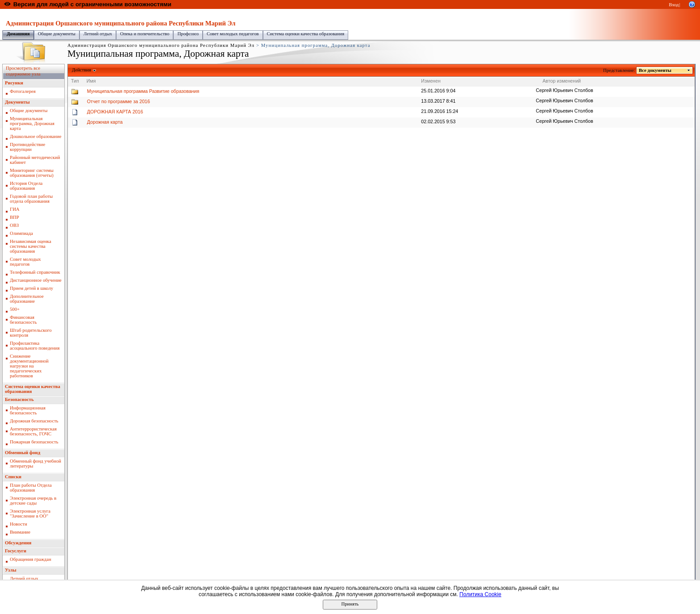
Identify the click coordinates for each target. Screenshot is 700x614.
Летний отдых (98, 34)
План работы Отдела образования (31, 488)
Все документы (655, 70)
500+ (15, 309)
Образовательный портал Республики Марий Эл (53, 14)
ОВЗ (14, 225)
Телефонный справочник (35, 272)
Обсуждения (18, 543)
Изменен (431, 81)
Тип (75, 81)
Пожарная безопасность (34, 442)
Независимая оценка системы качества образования (31, 246)
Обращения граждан (31, 559)
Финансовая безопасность (23, 320)
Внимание (20, 532)
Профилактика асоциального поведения (35, 346)
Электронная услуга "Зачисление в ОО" (30, 514)
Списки (13, 477)
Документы (17, 102)
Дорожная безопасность (34, 421)
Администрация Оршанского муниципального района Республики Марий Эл (185, 14)
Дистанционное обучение (36, 280)
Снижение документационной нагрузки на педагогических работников (29, 366)
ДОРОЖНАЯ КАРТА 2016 (115, 112)
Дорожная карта (105, 122)
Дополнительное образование (27, 299)
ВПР (15, 217)
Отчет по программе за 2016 (119, 101)
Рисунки (14, 83)
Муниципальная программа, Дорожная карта (32, 123)
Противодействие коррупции (27, 147)
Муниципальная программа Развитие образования (143, 91)
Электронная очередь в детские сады (33, 501)
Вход (674, 5)
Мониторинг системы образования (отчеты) (32, 173)
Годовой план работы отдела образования (31, 199)
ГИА (15, 209)
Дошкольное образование (35, 136)
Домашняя (18, 34)
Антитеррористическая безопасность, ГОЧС (33, 431)
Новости (19, 524)
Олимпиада (21, 233)
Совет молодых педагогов (233, 34)
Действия (82, 70)
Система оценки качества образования (306, 34)
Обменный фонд (23, 453)
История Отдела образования (26, 186)
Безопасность (19, 399)
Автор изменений (562, 81)
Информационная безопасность (28, 410)
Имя (91, 81)
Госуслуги (16, 551)
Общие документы (57, 34)
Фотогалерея (23, 91)
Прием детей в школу (31, 288)
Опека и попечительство (145, 34)
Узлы (11, 570)
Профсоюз (188, 34)
